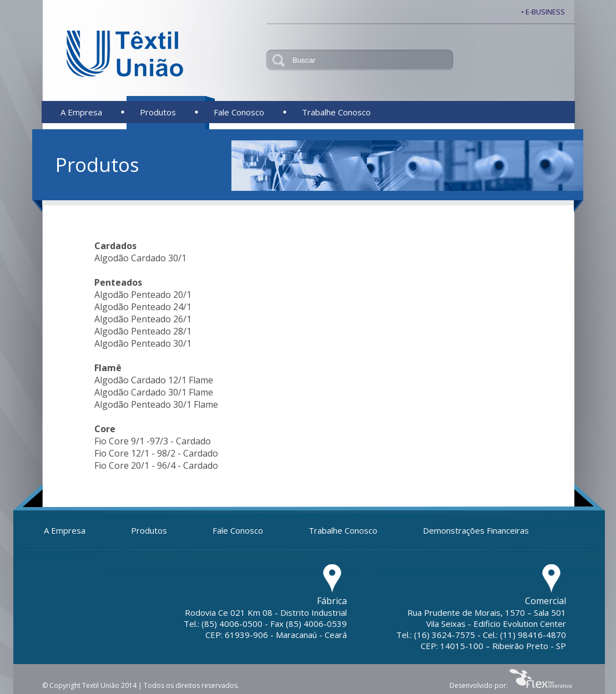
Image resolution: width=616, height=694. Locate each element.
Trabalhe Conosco (336, 112)
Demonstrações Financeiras (476, 530)
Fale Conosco (239, 112)
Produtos (158, 112)
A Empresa (81, 112)
